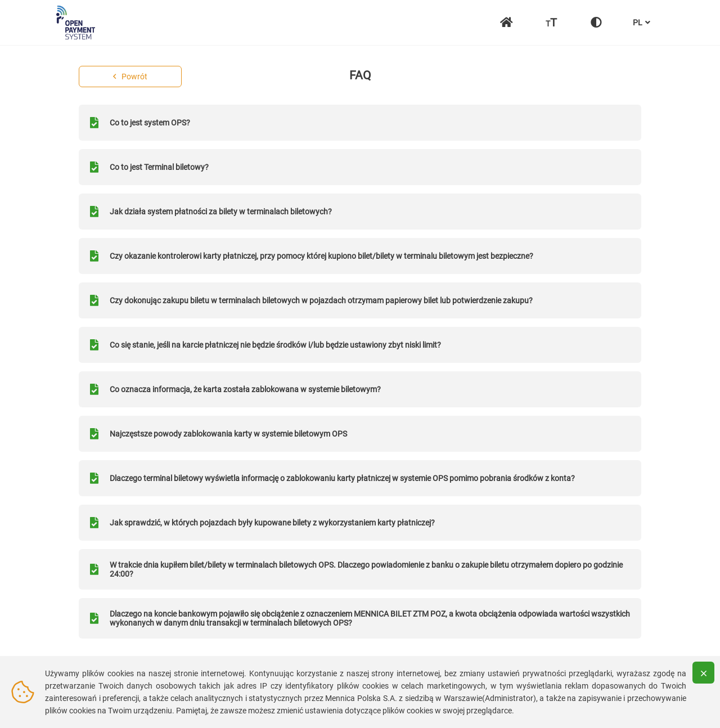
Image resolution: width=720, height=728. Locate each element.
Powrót (130, 77)
